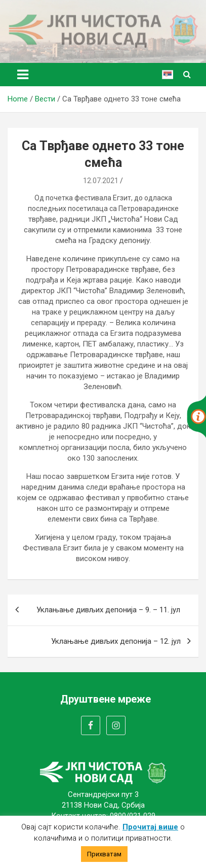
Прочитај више (150, 827)
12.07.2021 (101, 181)
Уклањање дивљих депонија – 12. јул (116, 641)
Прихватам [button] (104, 854)
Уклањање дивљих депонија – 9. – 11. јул (108, 610)
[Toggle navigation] (23, 75)
